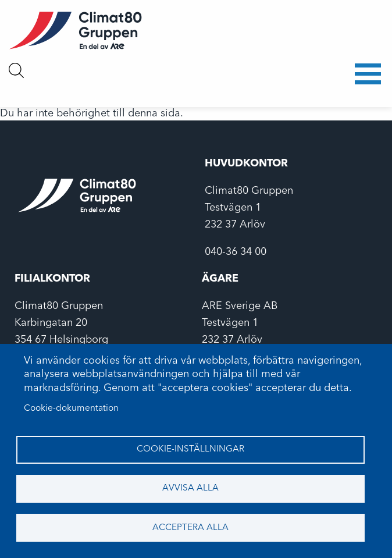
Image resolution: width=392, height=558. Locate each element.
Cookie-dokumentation (71, 408)
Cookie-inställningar (190, 449)
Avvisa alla (190, 488)
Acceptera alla (190, 528)
